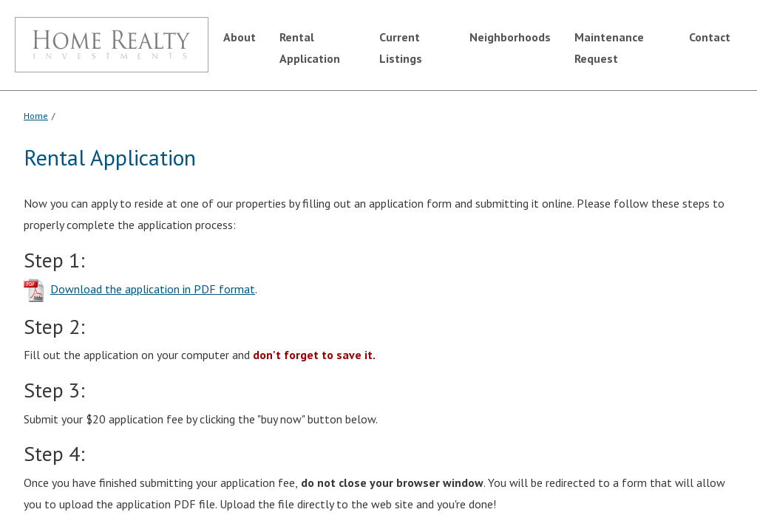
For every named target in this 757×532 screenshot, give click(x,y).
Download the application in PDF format (153, 289)
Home (36, 116)
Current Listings (401, 48)
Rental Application (310, 48)
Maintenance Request (609, 48)
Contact (710, 37)
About (240, 37)
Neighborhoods (510, 37)
